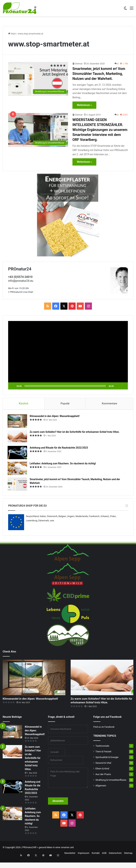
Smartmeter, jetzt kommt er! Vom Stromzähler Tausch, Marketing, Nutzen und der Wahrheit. (99, 74)
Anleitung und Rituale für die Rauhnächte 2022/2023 (59, 448)
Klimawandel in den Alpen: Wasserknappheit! (55, 417)
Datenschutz (115, 862)
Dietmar (79, 64)
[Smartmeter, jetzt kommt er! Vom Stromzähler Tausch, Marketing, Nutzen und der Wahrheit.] (38, 79)
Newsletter (70, 862)
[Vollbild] (123, 386)
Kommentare (109, 403)
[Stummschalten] (118, 386)
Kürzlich (23, 403)
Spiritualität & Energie (107, 766)
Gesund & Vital (103, 771)
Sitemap (128, 862)
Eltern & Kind (102, 777)
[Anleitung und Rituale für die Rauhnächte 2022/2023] (18, 453)
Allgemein (101, 794)
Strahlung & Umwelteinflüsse (111, 788)
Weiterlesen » (84, 105)
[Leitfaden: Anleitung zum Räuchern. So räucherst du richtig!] (18, 469)
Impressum (83, 862)
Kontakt (96, 862)
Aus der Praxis (103, 783)
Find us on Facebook (104, 735)
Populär (65, 403)
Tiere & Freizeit (103, 760)
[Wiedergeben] (13, 386)
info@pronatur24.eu (21, 281)
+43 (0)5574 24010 (20, 277)
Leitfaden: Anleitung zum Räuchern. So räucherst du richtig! (63, 464)
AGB (104, 862)
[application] (68, 355)
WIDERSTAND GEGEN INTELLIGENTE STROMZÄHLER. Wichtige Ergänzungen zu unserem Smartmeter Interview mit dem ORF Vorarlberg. (100, 130)
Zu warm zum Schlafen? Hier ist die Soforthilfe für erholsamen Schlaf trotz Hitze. (75, 433)
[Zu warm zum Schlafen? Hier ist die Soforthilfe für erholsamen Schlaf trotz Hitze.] (18, 437)
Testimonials (102, 754)
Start (12, 34)
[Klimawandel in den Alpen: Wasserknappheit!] (18, 422)
